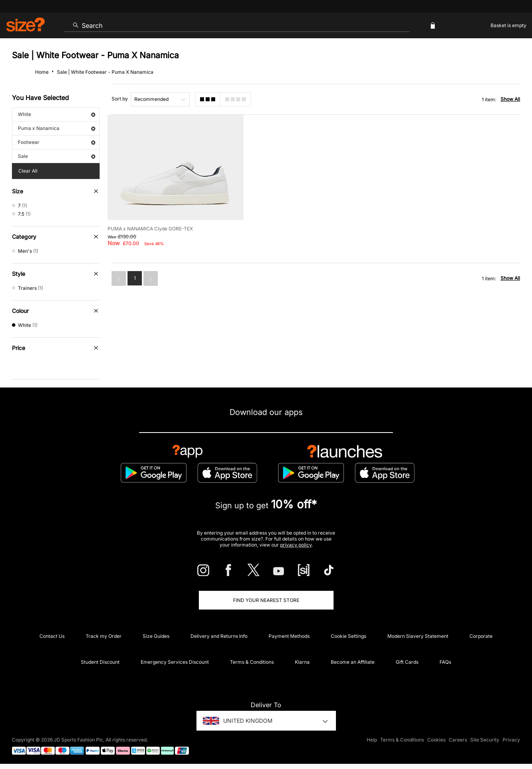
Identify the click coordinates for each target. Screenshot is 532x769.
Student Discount (100, 662)
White (57, 114)
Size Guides (156, 636)
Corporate (481, 636)
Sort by (120, 99)
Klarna (302, 662)
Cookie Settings (348, 636)
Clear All (28, 171)
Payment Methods (289, 636)
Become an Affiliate (353, 662)
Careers (458, 740)
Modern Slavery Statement (418, 636)
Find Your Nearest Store (266, 600)
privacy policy (296, 545)
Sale (57, 156)
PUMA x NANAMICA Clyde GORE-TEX (150, 229)
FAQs (445, 662)
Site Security (485, 740)
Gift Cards (407, 662)
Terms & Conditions (252, 662)
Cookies (436, 740)
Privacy (511, 740)
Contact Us (52, 636)
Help (372, 740)
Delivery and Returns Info (219, 636)
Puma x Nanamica (57, 128)
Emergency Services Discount (175, 662)
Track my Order (104, 636)
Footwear (57, 142)
